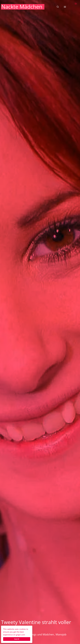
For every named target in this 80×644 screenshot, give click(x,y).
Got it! (17, 639)
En (76, 3)
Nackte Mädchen (22, 7)
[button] (58, 7)
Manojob (61, 634)
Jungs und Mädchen (42, 634)
